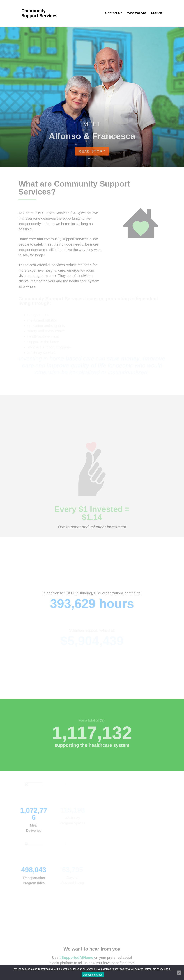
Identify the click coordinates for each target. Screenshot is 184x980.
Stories (157, 13)
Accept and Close (93, 975)
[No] (179, 973)
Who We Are (137, 13)
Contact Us (114, 13)
